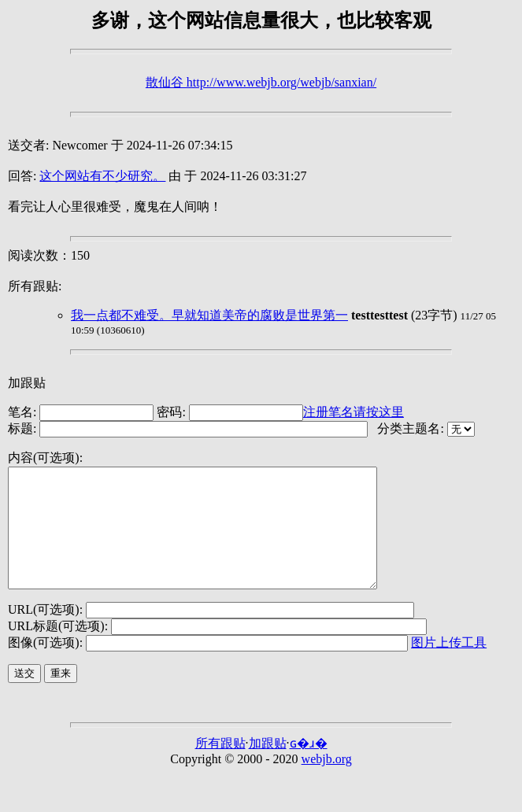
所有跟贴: (35, 286)
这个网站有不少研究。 (102, 176)
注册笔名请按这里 (354, 412)
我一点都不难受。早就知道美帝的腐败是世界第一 (209, 315)
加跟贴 (27, 383)
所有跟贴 (220, 767)
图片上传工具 (449, 666)
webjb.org (327, 782)
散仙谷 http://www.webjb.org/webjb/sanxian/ (261, 82)
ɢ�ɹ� (309, 767)
